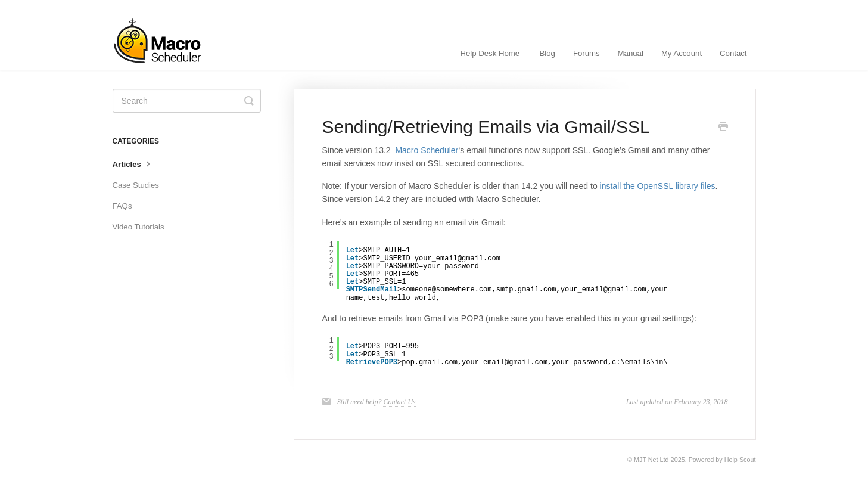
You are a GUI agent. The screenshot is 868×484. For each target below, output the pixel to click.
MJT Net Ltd (651, 460)
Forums (587, 53)
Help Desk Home (490, 53)
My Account (682, 53)
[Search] (187, 101)
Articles (133, 163)
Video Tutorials (139, 227)
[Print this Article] (723, 128)
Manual (631, 53)
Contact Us (399, 402)
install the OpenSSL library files (658, 186)
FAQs (122, 206)
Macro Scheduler (427, 150)
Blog (547, 53)
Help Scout (740, 460)
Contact (733, 53)
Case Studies (136, 185)
